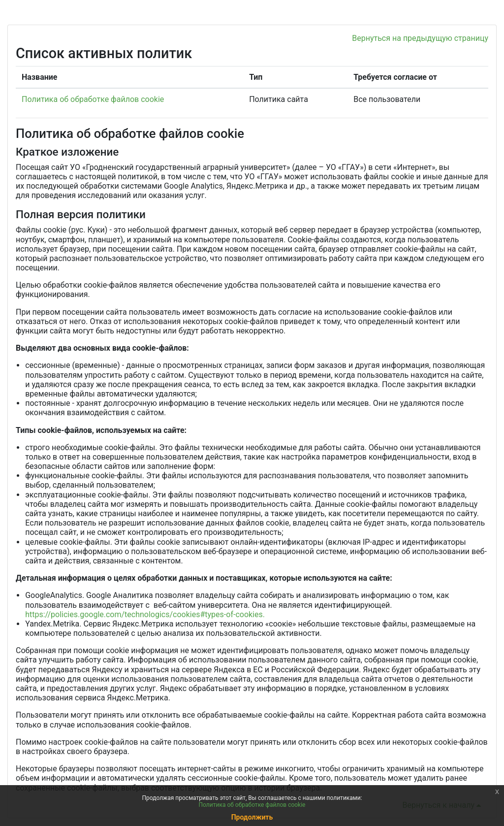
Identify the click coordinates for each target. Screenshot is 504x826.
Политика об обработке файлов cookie (93, 99)
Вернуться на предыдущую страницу (420, 38)
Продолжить (252, 817)
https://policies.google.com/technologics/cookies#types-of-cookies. (145, 614)
